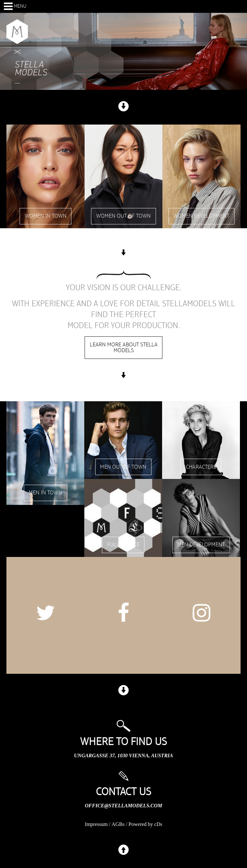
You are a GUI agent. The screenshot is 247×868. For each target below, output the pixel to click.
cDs (158, 824)
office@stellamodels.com (123, 806)
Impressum (96, 824)
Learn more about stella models (124, 348)
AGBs (118, 824)
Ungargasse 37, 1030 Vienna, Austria (123, 755)
